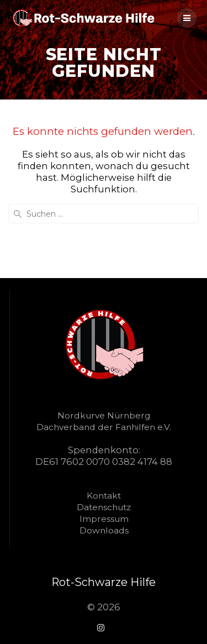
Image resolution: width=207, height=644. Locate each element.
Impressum (104, 519)
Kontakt (104, 496)
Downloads (104, 530)
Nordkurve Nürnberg (104, 415)
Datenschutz (104, 507)
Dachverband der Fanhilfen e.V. (104, 427)
